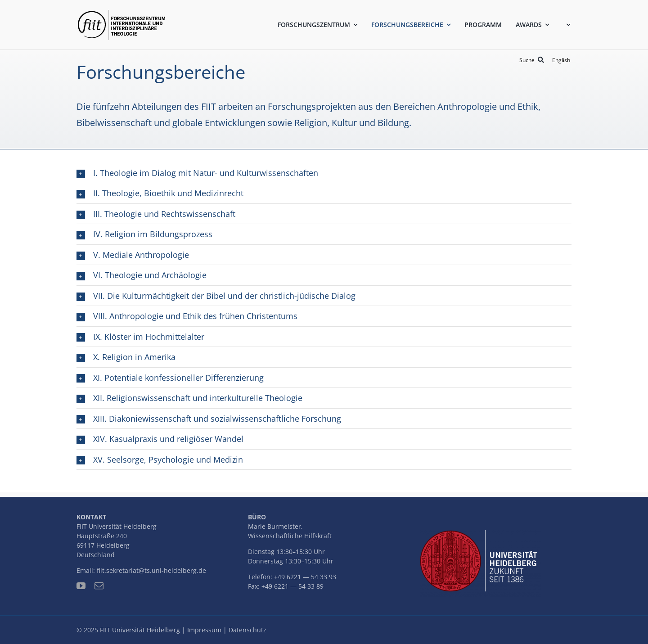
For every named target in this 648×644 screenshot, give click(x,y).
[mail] (99, 586)
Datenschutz (247, 630)
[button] (324, 173)
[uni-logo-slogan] (481, 534)
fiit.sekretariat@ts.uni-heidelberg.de (151, 570)
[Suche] (533, 60)
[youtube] (81, 586)
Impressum (204, 630)
